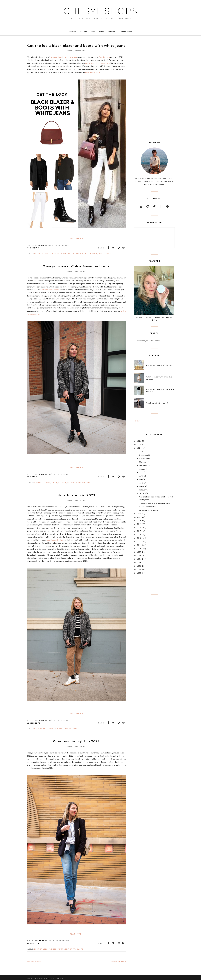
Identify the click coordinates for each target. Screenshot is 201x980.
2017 (139, 531)
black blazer (67, 253)
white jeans (105, 253)
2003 (139, 573)
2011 (139, 545)
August (142, 469)
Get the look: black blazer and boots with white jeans (76, 45)
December (144, 455)
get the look (91, 253)
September (144, 465)
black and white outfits (47, 253)
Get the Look (104, 57)
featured (72, 482)
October (143, 462)
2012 (139, 542)
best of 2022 (41, 947)
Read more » (76, 238)
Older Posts (118, 960)
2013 (139, 538)
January (142, 493)
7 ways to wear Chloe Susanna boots (76, 266)
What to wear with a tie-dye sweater (159, 378)
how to (58, 728)
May (141, 479)
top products (76, 947)
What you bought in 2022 (76, 740)
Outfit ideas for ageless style (97, 63)
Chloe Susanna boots (50, 289)
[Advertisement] (154, 90)
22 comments (33, 722)
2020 (139, 521)
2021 (139, 517)
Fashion (79, 253)
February (143, 490)
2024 (139, 448)
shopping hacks (71, 728)
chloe (54, 482)
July (141, 472)
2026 (139, 441)
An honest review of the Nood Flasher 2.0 (160, 390)
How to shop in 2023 (76, 494)
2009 (139, 552)
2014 (139, 535)
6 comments (33, 248)
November (144, 458)
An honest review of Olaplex (159, 365)
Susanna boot (85, 482)
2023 (139, 451)
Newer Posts (35, 960)
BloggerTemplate (59, 977)
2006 (139, 562)
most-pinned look (93, 72)
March (142, 486)
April (141, 483)
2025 (139, 444)
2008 (139, 555)
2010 (139, 549)
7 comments (33, 476)
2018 (139, 528)
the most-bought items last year (63, 57)
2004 (139, 569)
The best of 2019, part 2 (157, 403)
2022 (139, 514)
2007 (139, 559)
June (141, 476)
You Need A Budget (55, 539)
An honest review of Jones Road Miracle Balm (154, 319)
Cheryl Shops (101, 11)
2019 (139, 524)
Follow (137, 421)
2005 (139, 566)
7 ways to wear (42, 482)
